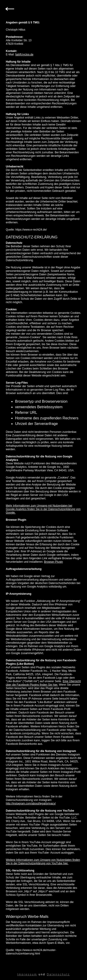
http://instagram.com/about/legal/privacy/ (31, 803)
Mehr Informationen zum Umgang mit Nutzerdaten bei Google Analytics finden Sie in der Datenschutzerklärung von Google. (43, 509)
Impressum (27, 974)
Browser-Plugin (53, 562)
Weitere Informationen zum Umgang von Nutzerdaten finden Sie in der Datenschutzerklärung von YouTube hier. (43, 862)
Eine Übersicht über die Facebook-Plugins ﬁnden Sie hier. (43, 683)
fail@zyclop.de (24, 55)
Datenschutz (58, 974)
